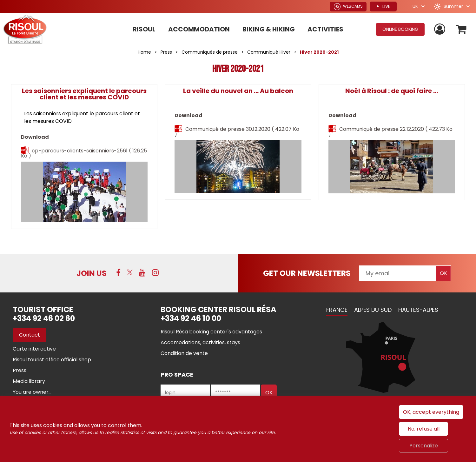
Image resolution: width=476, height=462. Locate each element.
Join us (92, 273)
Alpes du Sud (373, 310)
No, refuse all (424, 429)
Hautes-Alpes (418, 310)
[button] (461, 29)
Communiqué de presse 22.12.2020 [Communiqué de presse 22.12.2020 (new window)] (390, 132)
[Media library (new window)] (29, 381)
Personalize (424, 446)
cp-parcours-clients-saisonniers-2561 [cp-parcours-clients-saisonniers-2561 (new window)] (84, 153)
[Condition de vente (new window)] (184, 353)
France (337, 310)
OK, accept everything (431, 412)
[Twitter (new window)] (130, 272)
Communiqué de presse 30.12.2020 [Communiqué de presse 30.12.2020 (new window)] (237, 132)
